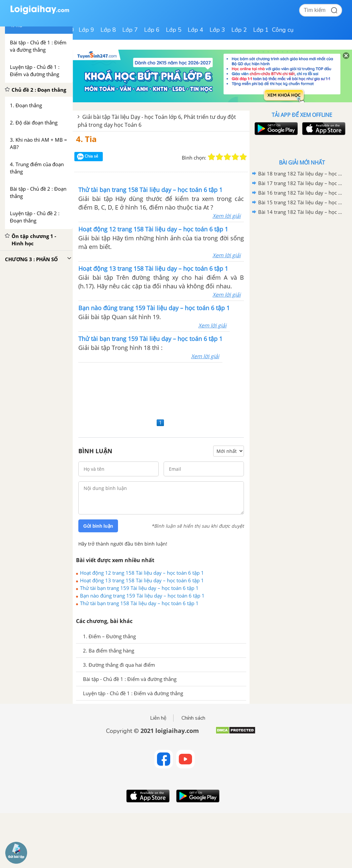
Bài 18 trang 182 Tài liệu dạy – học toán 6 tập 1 (301, 173)
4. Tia (86, 139)
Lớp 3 (217, 30)
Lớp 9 (86, 30)
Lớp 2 (239, 30)
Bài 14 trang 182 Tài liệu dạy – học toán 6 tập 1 (301, 212)
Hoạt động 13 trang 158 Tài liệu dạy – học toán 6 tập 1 (142, 580)
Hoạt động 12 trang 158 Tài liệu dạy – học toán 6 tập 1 (142, 573)
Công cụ (283, 30)
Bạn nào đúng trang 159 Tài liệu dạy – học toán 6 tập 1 (142, 596)
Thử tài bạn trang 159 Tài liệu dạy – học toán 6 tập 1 (139, 588)
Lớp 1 (261, 30)
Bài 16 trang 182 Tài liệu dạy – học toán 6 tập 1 (301, 193)
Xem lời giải (227, 216)
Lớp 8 (108, 30)
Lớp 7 (130, 30)
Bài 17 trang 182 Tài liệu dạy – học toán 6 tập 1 (301, 183)
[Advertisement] (161, 389)
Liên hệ (158, 718)
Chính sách (193, 718)
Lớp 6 (152, 30)
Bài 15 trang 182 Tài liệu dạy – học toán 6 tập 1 (301, 202)
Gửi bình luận (98, 526)
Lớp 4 (196, 30)
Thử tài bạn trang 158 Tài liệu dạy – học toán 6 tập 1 (139, 603)
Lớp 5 (174, 30)
